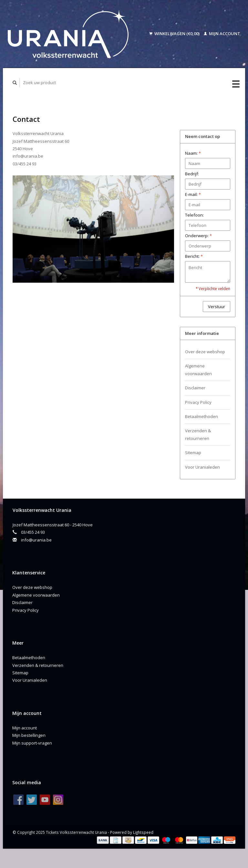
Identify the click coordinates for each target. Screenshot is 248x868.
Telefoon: (194, 215)
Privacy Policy (198, 402)
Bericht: (194, 256)
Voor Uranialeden (202, 467)
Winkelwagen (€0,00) (175, 34)
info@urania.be (36, 540)
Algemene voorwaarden (198, 370)
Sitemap (193, 453)
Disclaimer (195, 388)
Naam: (193, 153)
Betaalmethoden (201, 416)
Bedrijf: (192, 174)
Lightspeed (143, 832)
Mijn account (222, 34)
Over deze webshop (205, 352)
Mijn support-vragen (32, 743)
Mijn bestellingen (29, 735)
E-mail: (193, 194)
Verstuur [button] (217, 307)
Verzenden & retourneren (198, 434)
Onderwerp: (198, 236)
